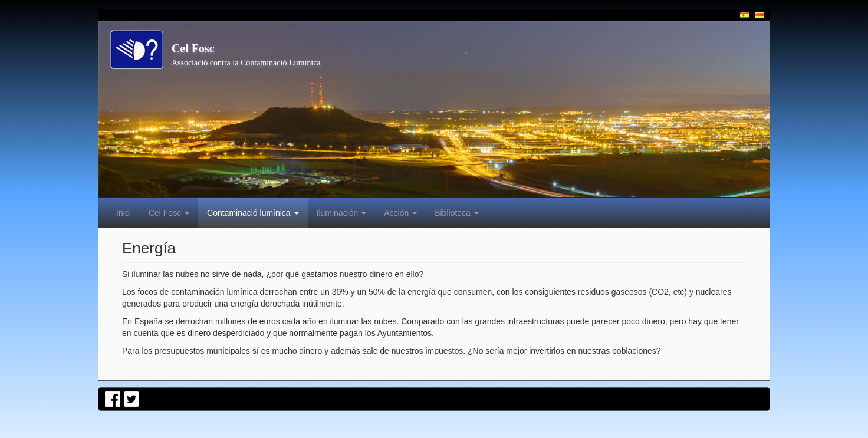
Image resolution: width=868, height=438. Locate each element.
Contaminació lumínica (253, 213)
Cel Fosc (193, 48)
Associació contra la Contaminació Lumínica (246, 63)
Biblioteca (457, 213)
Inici (124, 213)
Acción (400, 213)
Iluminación (342, 213)
